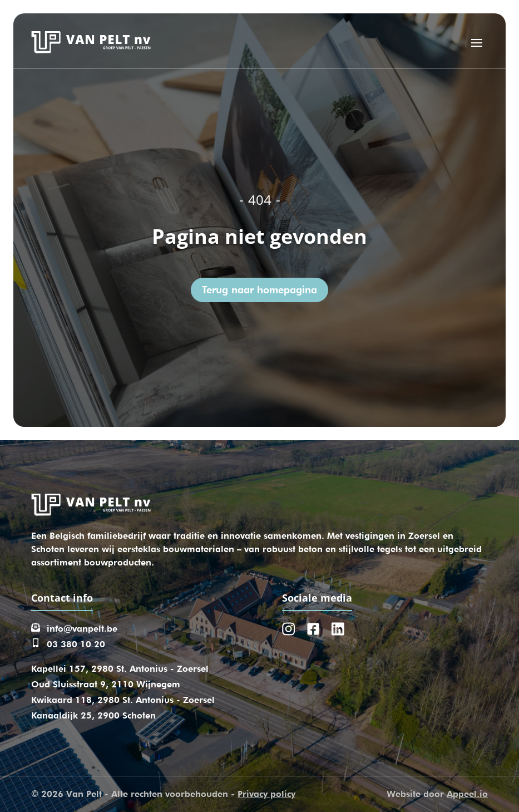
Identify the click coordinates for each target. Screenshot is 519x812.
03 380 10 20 (76, 644)
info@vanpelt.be (82, 629)
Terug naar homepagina (259, 290)
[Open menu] (477, 42)
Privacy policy (266, 794)
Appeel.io (467, 794)
